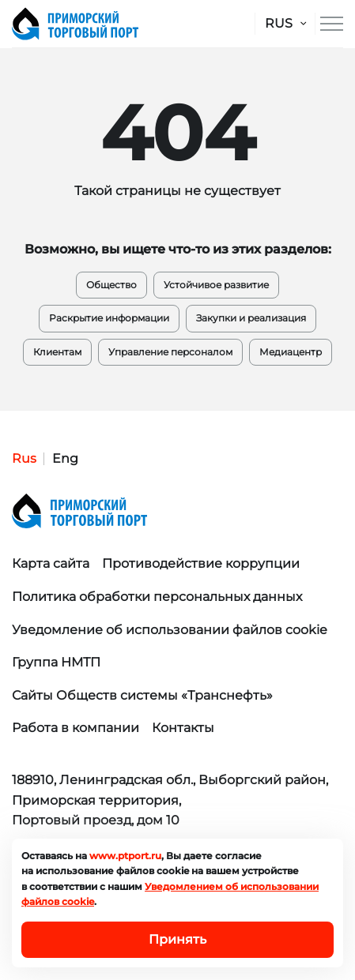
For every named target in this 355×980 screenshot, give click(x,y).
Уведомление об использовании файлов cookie (170, 630)
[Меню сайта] (332, 24)
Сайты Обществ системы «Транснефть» (142, 695)
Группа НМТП (56, 662)
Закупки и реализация (251, 318)
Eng (65, 458)
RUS (279, 23)
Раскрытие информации (109, 318)
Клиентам (57, 352)
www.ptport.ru (125, 856)
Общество (111, 285)
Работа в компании (76, 728)
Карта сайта (51, 563)
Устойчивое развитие (216, 285)
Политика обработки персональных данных (157, 597)
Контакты (183, 728)
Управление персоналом (170, 352)
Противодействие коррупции (201, 563)
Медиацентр (291, 352)
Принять (177, 939)
